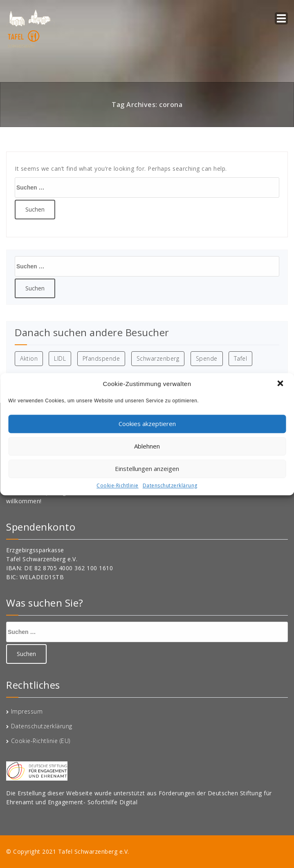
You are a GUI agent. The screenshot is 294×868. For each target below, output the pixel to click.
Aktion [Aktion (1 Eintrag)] (29, 358)
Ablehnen (147, 446)
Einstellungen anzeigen (147, 469)
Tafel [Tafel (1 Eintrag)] (241, 358)
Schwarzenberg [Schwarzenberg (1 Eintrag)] (158, 358)
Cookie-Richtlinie (118, 485)
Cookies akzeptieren (147, 424)
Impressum (27, 711)
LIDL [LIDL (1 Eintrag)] (60, 358)
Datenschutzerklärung (170, 485)
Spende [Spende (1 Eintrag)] (207, 358)
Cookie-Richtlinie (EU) (41, 741)
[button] (281, 384)
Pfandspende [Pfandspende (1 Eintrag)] (101, 358)
